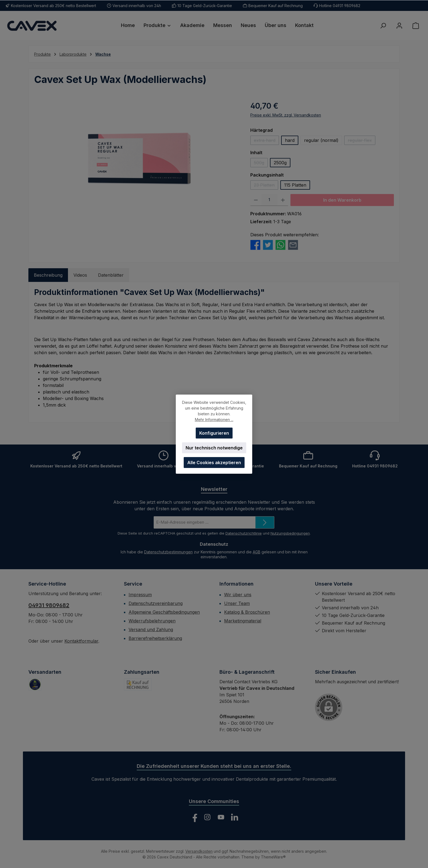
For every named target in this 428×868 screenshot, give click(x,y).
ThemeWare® (273, 857)
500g (261, 164)
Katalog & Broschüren (247, 612)
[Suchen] (383, 26)
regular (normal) (321, 140)
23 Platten (266, 186)
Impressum (140, 595)
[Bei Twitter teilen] (268, 244)
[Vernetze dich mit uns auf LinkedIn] (235, 817)
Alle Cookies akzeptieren (214, 463)
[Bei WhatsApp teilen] (280, 244)
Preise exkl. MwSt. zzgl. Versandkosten (286, 115)
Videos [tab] (80, 275)
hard (290, 140)
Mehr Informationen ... (214, 420)
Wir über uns (238, 595)
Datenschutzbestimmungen (168, 552)
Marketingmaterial (243, 621)
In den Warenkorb (342, 200)
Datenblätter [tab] (111, 275)
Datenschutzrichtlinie (244, 533)
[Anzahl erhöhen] (283, 200)
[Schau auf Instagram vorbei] (207, 817)
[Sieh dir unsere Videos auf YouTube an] (221, 817)
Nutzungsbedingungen (290, 533)
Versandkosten (199, 851)
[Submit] (265, 522)
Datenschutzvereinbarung (156, 603)
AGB (257, 552)
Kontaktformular (81, 641)
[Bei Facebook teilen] (255, 244)
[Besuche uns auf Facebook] (194, 817)
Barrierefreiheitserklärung (155, 638)
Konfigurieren (214, 433)
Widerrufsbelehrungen (152, 621)
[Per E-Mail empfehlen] (293, 244)
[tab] (48, 275)
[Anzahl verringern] (256, 200)
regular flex (362, 141)
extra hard (266, 141)
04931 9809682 (49, 605)
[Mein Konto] (399, 26)
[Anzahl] (269, 200)
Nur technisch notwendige (214, 448)
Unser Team (237, 603)
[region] (137, 159)
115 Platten (295, 185)
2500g (280, 163)
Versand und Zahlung (151, 630)
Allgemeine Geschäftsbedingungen (164, 612)
